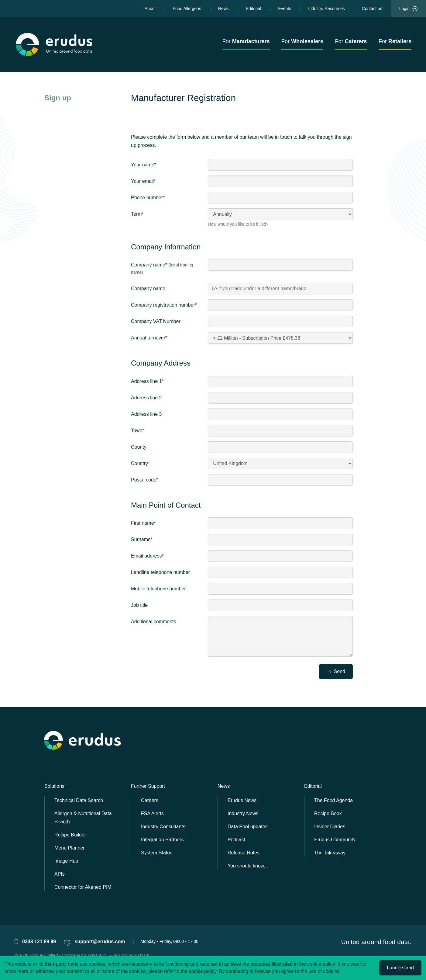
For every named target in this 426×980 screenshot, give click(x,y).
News (223, 9)
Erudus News (242, 800)
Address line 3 (146, 414)
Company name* (162, 268)
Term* (137, 214)
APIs (60, 874)
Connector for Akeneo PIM (83, 887)
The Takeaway (330, 853)
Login (408, 9)
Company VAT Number (156, 321)
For (246, 41)
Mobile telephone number (158, 589)
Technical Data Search (79, 800)
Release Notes (244, 853)
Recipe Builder (70, 835)
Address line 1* (147, 381)
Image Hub (66, 861)
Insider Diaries (330, 827)
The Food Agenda (333, 800)
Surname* (142, 539)
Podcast (236, 840)
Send (336, 671)
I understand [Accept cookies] (400, 968)
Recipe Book (328, 813)
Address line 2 (146, 398)
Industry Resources (326, 9)
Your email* (143, 181)
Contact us (372, 9)
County (139, 447)
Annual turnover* (149, 338)
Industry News (243, 813)
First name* (143, 523)
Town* (138, 431)
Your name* (144, 165)
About (150, 9)
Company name (148, 288)
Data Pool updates (248, 827)
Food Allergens (187, 9)
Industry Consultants (163, 827)
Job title (139, 605)
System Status (157, 853)
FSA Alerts (152, 813)
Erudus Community (335, 840)
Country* (140, 463)
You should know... (248, 866)
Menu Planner (70, 848)
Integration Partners (162, 840)
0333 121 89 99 (39, 942)
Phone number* (148, 198)
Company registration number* (164, 305)
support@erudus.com (100, 942)
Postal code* (145, 480)
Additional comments (154, 622)
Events (285, 9)
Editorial (254, 9)
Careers (150, 800)
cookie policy (203, 971)
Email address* (147, 556)
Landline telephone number (160, 572)
